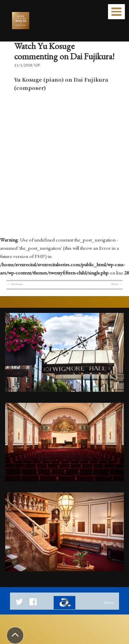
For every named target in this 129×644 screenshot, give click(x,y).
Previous (15, 284)
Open (116, 12)
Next (117, 284)
